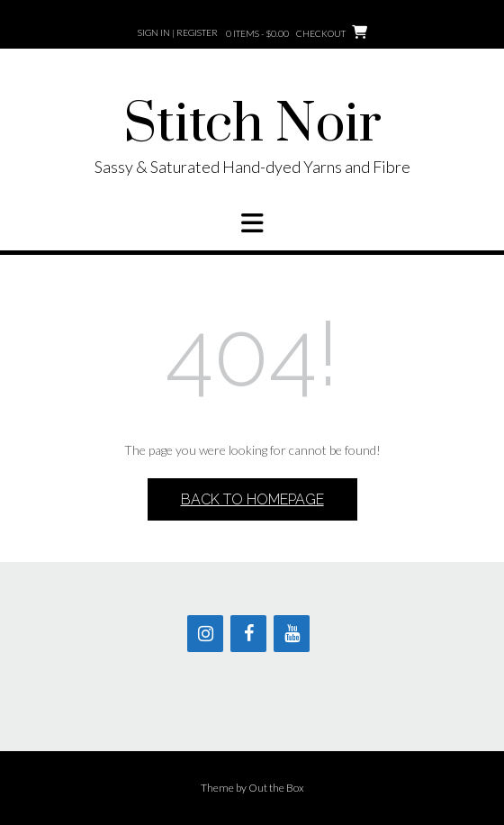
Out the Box (276, 788)
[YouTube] (292, 634)
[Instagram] (205, 634)
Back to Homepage (252, 499)
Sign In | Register (178, 32)
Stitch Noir (252, 125)
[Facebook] (248, 634)
